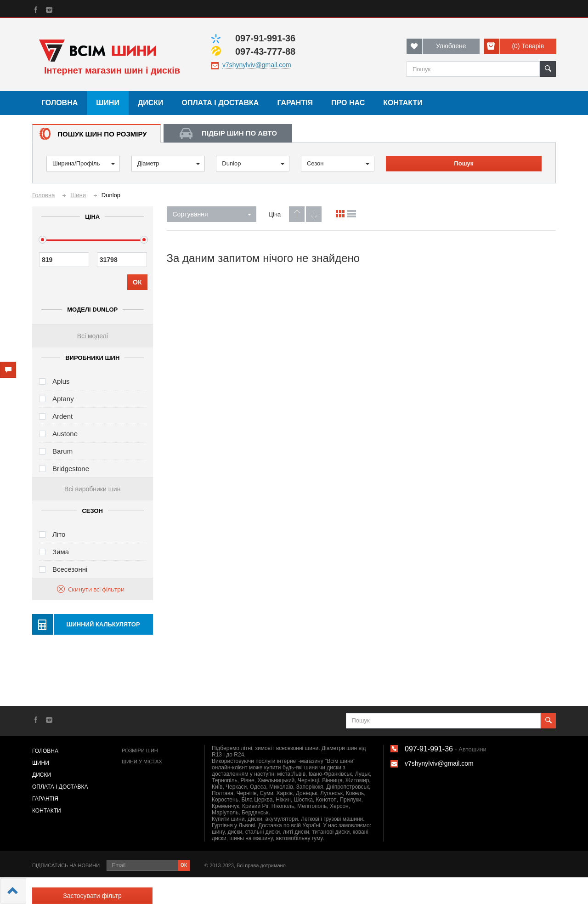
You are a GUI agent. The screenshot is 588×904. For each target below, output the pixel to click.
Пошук (464, 163)
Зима (61, 552)
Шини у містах (142, 762)
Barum (62, 451)
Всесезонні (70, 569)
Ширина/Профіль (84, 163)
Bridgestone (71, 469)
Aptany (63, 399)
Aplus (61, 381)
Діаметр (169, 163)
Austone (65, 434)
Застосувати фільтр (92, 896)
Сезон (338, 163)
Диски (151, 103)
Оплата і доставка (220, 103)
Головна (59, 103)
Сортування (212, 214)
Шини (108, 103)
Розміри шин (140, 750)
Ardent (62, 416)
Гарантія (295, 103)
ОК (137, 282)
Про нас (348, 103)
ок (184, 864)
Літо (59, 534)
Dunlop (253, 163)
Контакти (403, 103)
